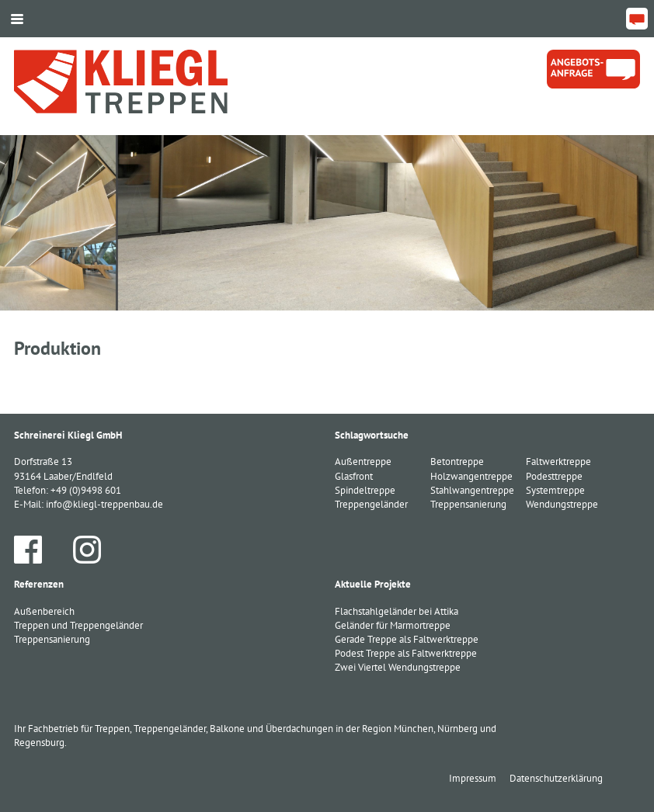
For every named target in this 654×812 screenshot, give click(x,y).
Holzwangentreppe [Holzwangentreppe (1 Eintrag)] (471, 476)
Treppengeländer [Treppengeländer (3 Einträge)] (371, 504)
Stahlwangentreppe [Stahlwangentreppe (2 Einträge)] (472, 490)
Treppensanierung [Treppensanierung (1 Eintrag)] (468, 504)
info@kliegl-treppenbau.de (104, 504)
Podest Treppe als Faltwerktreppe (406, 653)
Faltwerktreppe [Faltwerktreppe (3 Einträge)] (558, 462)
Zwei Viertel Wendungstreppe (398, 667)
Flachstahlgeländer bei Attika (397, 611)
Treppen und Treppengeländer (78, 625)
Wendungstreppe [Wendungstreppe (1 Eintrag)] (562, 504)
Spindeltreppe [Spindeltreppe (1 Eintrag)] (365, 490)
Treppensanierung (52, 639)
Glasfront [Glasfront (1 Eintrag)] (354, 476)
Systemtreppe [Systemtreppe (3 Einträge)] (555, 490)
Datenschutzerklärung (556, 778)
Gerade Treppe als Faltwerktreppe (407, 639)
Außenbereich (44, 611)
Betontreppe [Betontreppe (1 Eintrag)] (457, 462)
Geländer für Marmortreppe (393, 625)
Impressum (473, 778)
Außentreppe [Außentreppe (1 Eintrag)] (363, 462)
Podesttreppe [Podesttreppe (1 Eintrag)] (554, 476)
